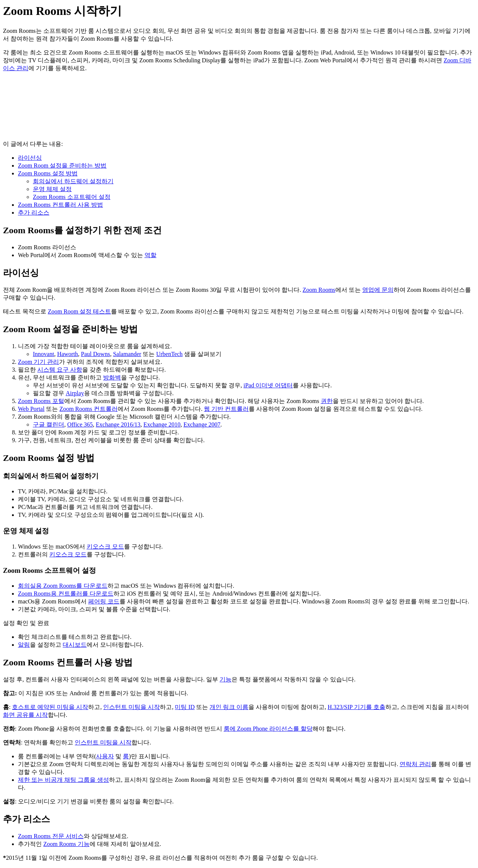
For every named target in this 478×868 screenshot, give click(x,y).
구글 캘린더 (49, 424)
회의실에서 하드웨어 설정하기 (73, 181)
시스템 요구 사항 (60, 370)
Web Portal (31, 409)
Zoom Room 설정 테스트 (79, 311)
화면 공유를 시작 (25, 715)
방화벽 (112, 377)
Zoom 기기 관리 (38, 362)
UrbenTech (169, 354)
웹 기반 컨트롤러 (226, 409)
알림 (24, 645)
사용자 (105, 756)
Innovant (44, 354)
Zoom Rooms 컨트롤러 (89, 409)
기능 (226, 679)
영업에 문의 (378, 290)
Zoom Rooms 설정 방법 (48, 173)
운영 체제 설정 (52, 189)
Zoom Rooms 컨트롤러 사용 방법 (60, 205)
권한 (327, 401)
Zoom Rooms (319, 290)
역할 (150, 255)
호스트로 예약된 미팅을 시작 (50, 707)
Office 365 (80, 424)
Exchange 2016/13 (118, 424)
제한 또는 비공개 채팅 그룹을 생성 (63, 780)
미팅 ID (185, 707)
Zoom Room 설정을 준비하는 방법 (62, 166)
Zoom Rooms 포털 (41, 401)
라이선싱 (30, 158)
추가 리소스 (34, 213)
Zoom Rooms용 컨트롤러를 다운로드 (66, 594)
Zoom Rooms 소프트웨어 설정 (72, 197)
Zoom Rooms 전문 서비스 (51, 836)
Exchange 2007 (202, 424)
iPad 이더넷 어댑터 (268, 385)
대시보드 (75, 645)
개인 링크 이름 (229, 707)
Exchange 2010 (162, 424)
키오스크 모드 (105, 547)
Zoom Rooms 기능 (66, 844)
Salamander (127, 354)
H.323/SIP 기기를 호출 (356, 707)
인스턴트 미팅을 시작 (131, 707)
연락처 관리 (415, 764)
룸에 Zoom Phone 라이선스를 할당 (268, 729)
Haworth (68, 354)
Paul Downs (96, 354)
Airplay (75, 393)
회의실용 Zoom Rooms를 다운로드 (63, 586)
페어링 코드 (104, 601)
